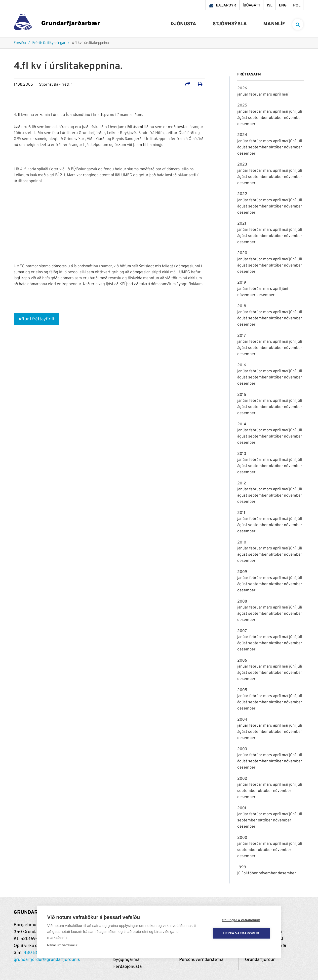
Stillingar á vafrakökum (241, 920)
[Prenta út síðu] (200, 85)
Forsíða (20, 43)
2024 (242, 135)
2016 (242, 365)
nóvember (293, 118)
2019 (242, 283)
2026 (242, 88)
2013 (242, 454)
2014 (242, 424)
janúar (243, 95)
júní (293, 112)
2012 (242, 483)
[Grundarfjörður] (57, 23)
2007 (242, 631)
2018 (242, 306)
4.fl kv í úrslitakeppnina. (91, 43)
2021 (242, 224)
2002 (242, 779)
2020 (242, 253)
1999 (242, 867)
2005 (242, 690)
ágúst (243, 118)
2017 (241, 336)
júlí (299, 112)
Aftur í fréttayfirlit (37, 319)
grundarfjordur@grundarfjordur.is (47, 960)
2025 (242, 105)
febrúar (256, 95)
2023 (242, 165)
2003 (242, 749)
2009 (242, 572)
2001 (242, 808)
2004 (242, 720)
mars (268, 95)
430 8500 (34, 953)
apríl (277, 95)
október (276, 118)
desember (246, 124)
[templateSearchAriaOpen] (298, 24)
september (258, 118)
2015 (242, 395)
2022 (242, 194)
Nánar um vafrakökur (62, 945)
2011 (241, 513)
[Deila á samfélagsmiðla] (188, 85)
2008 (242, 602)
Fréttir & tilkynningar (49, 43)
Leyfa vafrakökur (241, 933)
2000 (242, 838)
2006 (242, 661)
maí (285, 95)
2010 (242, 542)
